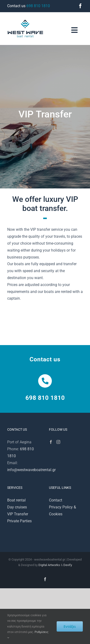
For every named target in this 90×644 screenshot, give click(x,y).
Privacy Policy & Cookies (63, 511)
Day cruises (17, 507)
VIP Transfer (18, 514)
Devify (68, 565)
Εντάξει (70, 626)
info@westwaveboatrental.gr (31, 470)
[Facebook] (51, 442)
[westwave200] (25, 21)
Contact (56, 500)
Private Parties (19, 521)
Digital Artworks (49, 565)
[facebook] (80, 6)
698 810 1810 (38, 6)
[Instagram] (58, 442)
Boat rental (16, 500)
